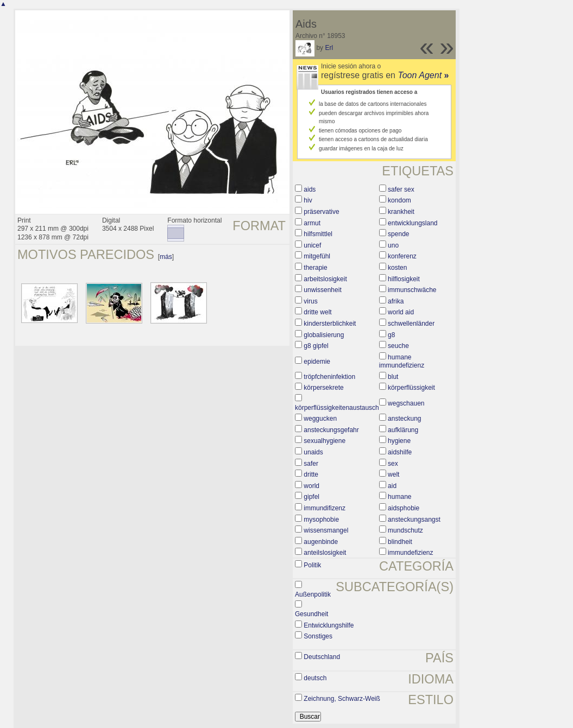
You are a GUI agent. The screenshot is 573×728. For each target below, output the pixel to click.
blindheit (400, 542)
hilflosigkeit (404, 279)
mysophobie (321, 520)
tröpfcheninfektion (329, 377)
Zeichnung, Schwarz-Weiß (342, 699)
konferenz (402, 256)
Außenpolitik (313, 594)
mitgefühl (317, 256)
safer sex (401, 189)
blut (393, 377)
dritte (311, 474)
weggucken (320, 419)
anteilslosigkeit (325, 553)
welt (393, 474)
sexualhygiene (325, 441)
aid (392, 486)
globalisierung (324, 335)
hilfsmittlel (318, 234)
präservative (321, 212)
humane (399, 497)
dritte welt (317, 312)
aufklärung (403, 430)
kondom (399, 200)
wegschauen (406, 403)
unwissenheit (322, 290)
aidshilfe (400, 452)
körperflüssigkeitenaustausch (337, 408)
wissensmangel (326, 530)
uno (393, 245)
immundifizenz (325, 508)
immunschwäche (412, 290)
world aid (401, 312)
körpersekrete (323, 388)
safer (311, 464)
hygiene (399, 441)
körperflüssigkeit (411, 388)
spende (398, 234)
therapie (315, 268)
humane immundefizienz (402, 362)
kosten (397, 268)
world (311, 486)
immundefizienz (410, 553)
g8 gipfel (316, 346)
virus (310, 301)
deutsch (315, 678)
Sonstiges (318, 636)
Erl (329, 48)
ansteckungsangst (414, 520)
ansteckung (404, 419)
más (166, 257)
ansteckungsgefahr (331, 430)
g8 (391, 335)
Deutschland (322, 657)
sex (393, 464)
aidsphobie (404, 508)
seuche (398, 346)
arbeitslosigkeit (325, 279)
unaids (313, 452)
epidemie (317, 362)
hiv (308, 200)
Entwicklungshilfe (329, 625)
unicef (312, 245)
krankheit (401, 212)
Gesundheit (311, 614)
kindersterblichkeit (330, 324)
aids (310, 189)
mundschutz (405, 530)
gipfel (311, 497)
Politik (312, 565)
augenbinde (321, 542)
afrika (396, 301)
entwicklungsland (413, 223)
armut (312, 223)
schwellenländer (411, 324)
